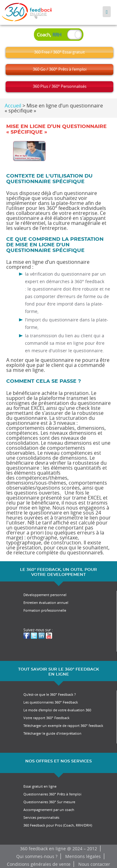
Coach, (49, 35)
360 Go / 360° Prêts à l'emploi (60, 69)
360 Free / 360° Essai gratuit (59, 52)
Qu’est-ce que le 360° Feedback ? (50, 694)
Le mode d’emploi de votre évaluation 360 (57, 710)
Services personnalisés (41, 817)
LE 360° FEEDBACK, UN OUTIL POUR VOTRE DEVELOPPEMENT (58, 572)
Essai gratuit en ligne (40, 786)
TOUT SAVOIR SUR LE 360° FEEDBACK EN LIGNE (58, 672)
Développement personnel (45, 595)
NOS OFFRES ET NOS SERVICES (58, 761)
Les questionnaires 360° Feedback (51, 702)
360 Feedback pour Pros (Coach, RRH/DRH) (58, 825)
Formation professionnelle (45, 610)
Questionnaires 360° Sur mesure (49, 802)
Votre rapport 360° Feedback (46, 718)
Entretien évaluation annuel (46, 602)
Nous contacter (94, 864)
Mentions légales (83, 856)
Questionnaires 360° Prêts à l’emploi (52, 794)
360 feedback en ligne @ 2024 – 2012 (58, 849)
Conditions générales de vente (39, 864)
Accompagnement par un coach (49, 810)
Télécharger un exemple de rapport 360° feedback (63, 726)
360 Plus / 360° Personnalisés (60, 86)
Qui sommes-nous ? (37, 856)
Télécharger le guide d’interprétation (52, 733)
